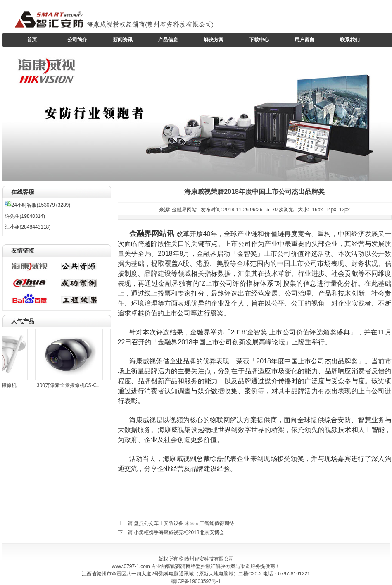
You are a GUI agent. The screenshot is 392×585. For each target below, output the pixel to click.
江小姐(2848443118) (28, 227)
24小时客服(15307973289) (38, 205)
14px (331, 210)
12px (344, 210)
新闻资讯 (123, 40)
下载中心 (259, 40)
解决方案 (214, 40)
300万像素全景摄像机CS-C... (70, 385)
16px (317, 210)
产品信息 (168, 40)
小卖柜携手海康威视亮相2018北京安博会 (179, 532)
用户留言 (304, 40)
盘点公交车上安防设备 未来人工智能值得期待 (184, 523)
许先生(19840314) (25, 216)
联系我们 (350, 40)
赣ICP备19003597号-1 (196, 581)
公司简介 (77, 40)
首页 (32, 40)
